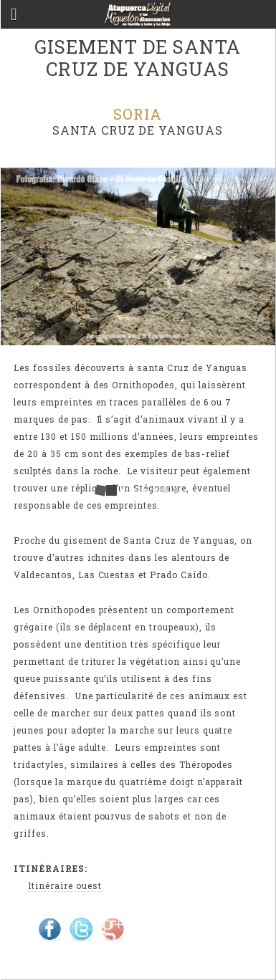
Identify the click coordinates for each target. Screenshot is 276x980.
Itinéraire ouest (65, 885)
